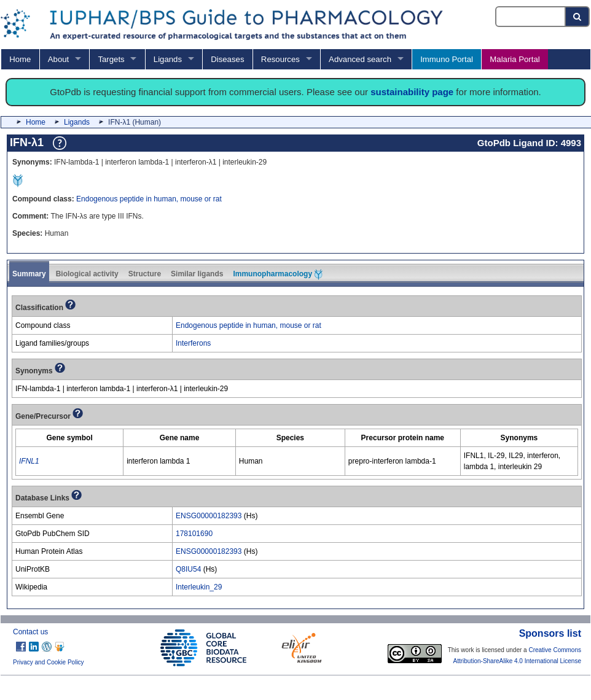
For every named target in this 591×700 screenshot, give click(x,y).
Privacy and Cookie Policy (49, 662)
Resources (280, 59)
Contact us (30, 632)
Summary (29, 274)
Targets (111, 59)
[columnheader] (70, 438)
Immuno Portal (447, 59)
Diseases (227, 59)
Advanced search (360, 59)
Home (20, 59)
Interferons (193, 343)
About (58, 59)
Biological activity (87, 274)
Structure (145, 274)
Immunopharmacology (278, 274)
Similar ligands (197, 274)
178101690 (194, 534)
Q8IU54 (188, 569)
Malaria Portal (515, 59)
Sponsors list (550, 633)
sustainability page (412, 92)
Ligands (168, 59)
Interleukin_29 (199, 587)
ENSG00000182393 (209, 516)
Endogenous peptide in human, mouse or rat (149, 199)
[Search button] (578, 17)
